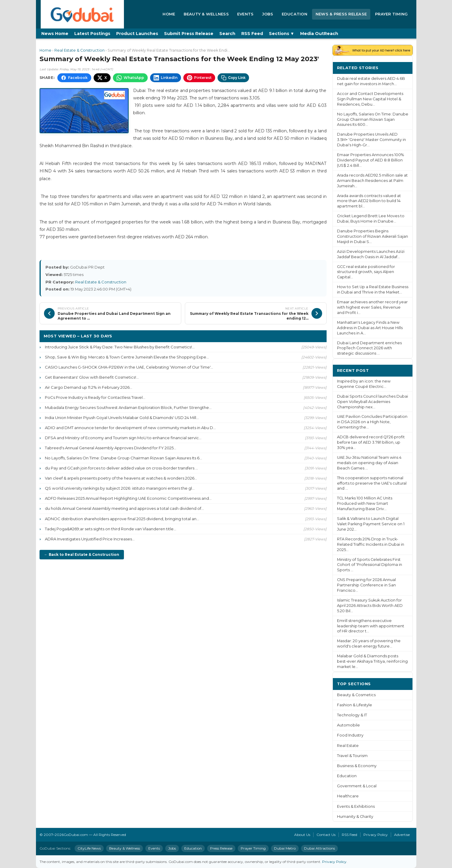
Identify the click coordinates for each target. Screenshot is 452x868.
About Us (302, 835)
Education (294, 14)
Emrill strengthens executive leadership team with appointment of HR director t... (371, 626)
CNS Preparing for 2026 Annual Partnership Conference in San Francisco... (366, 585)
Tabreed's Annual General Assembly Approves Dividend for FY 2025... (111, 448)
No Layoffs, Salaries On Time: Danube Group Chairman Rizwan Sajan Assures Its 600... (373, 119)
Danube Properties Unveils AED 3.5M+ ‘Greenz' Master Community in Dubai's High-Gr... (371, 140)
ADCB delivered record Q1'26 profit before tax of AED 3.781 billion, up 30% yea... (371, 442)
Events (245, 14)
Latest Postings (92, 34)
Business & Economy (357, 766)
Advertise (402, 835)
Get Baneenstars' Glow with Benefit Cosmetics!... (92, 377)
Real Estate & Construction (79, 50)
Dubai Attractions (319, 848)
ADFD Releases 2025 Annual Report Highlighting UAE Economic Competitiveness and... (128, 498)
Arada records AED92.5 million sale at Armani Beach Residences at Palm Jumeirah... (372, 181)
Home (169, 14)
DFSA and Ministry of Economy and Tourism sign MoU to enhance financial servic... (123, 438)
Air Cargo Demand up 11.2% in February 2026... (89, 387)
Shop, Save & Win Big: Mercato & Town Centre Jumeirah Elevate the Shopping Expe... (127, 357)
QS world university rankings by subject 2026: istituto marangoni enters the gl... (120, 488)
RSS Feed (252, 34)
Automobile (348, 725)
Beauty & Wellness (206, 14)
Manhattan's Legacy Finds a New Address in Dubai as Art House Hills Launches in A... (370, 328)
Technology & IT (352, 715)
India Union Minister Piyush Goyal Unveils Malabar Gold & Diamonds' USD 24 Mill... (122, 418)
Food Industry (350, 735)
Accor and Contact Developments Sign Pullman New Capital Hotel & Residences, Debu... (370, 99)
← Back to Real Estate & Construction (82, 554)
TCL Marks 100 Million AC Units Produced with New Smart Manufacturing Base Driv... (365, 503)
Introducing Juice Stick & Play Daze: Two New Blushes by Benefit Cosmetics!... (120, 347)
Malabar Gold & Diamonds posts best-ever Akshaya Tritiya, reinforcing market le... (372, 661)
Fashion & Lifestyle (355, 705)
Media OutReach (319, 34)
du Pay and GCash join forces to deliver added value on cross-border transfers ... (121, 468)
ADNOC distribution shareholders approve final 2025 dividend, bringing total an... (122, 519)
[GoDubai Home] (82, 14)
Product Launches (137, 34)
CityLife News (89, 848)
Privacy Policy (376, 835)
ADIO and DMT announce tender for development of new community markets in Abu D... (130, 428)
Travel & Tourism (352, 756)
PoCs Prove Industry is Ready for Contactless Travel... (95, 397)
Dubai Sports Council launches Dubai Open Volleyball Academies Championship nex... (373, 402)
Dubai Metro (285, 848)
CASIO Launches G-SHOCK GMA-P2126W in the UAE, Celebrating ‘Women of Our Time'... (129, 367)
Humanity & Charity (355, 817)
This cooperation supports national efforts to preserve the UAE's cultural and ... (372, 483)
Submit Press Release (189, 34)
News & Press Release (341, 14)
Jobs (268, 14)
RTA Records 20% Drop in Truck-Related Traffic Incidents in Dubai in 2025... (371, 544)
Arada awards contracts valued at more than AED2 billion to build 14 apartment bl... (369, 201)
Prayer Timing (391, 14)
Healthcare (348, 796)
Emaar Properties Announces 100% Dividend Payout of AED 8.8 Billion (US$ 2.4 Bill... (370, 160)
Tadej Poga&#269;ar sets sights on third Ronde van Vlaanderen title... (111, 529)
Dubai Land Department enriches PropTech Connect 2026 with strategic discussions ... (369, 348)
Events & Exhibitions (356, 806)
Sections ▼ (282, 34)
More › (401, 68)
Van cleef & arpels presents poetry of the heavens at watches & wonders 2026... (121, 478)
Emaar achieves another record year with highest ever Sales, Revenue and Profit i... (372, 307)
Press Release (221, 848)
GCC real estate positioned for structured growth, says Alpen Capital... (366, 272)
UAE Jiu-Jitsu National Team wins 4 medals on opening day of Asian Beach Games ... (369, 463)
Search (227, 34)
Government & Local (357, 786)
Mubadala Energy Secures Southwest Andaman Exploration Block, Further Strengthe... (128, 407)
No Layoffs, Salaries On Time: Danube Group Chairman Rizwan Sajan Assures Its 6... (123, 458)
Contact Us (326, 835)
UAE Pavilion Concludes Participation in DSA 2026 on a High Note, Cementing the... (372, 422)
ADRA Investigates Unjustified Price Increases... (90, 539)
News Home (55, 34)
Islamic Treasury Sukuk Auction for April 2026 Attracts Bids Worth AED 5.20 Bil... (370, 606)
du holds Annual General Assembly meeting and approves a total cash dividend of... (124, 508)
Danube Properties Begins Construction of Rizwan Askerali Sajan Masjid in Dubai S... (373, 236)
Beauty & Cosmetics (356, 695)
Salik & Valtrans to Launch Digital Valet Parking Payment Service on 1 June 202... (371, 524)
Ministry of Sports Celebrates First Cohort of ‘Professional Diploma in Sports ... (370, 565)
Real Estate (348, 746)
